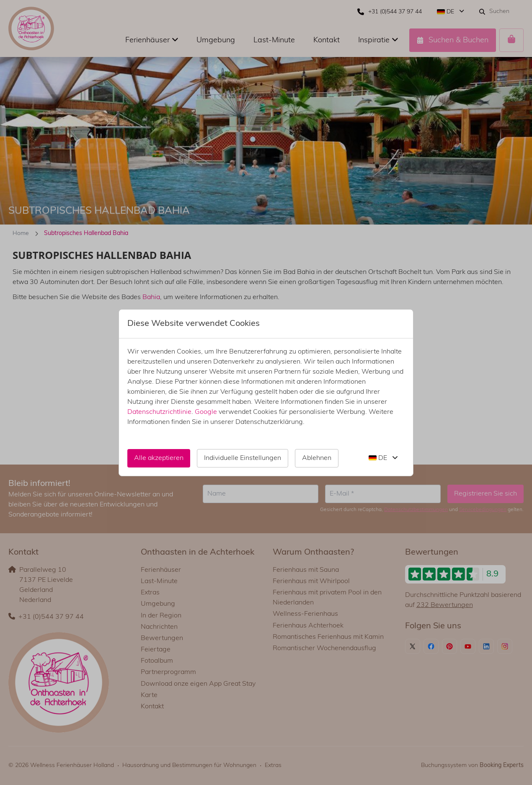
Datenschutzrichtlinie (159, 412)
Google (206, 412)
